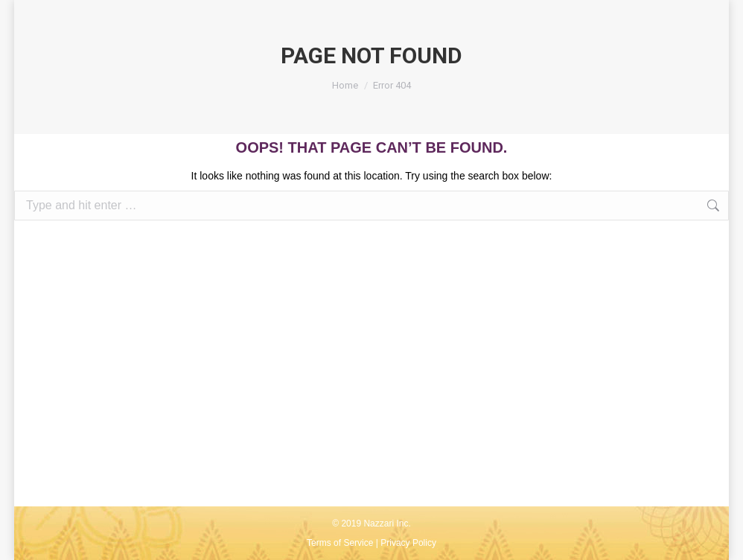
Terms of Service (340, 543)
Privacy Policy (408, 543)
